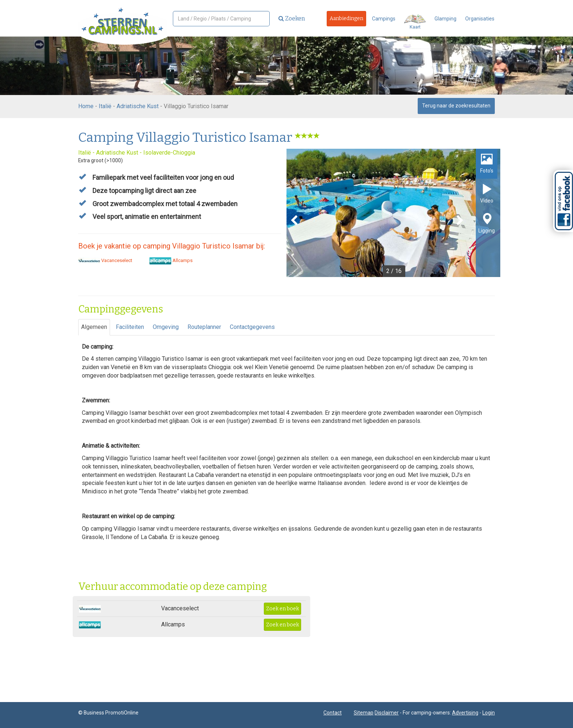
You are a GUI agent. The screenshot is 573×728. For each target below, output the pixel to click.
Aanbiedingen (346, 18)
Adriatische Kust (138, 106)
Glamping (445, 19)
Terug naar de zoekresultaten (456, 106)
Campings (384, 19)
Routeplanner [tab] (204, 327)
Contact (333, 713)
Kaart (415, 22)
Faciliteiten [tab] (130, 327)
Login (489, 713)
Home (86, 106)
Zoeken (292, 18)
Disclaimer (387, 713)
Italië (105, 106)
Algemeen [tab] (94, 327)
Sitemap (364, 713)
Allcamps (171, 260)
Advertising (465, 713)
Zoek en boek (282, 609)
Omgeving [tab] (166, 327)
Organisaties (480, 19)
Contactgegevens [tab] (252, 327)
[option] (393, 213)
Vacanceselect (105, 260)
